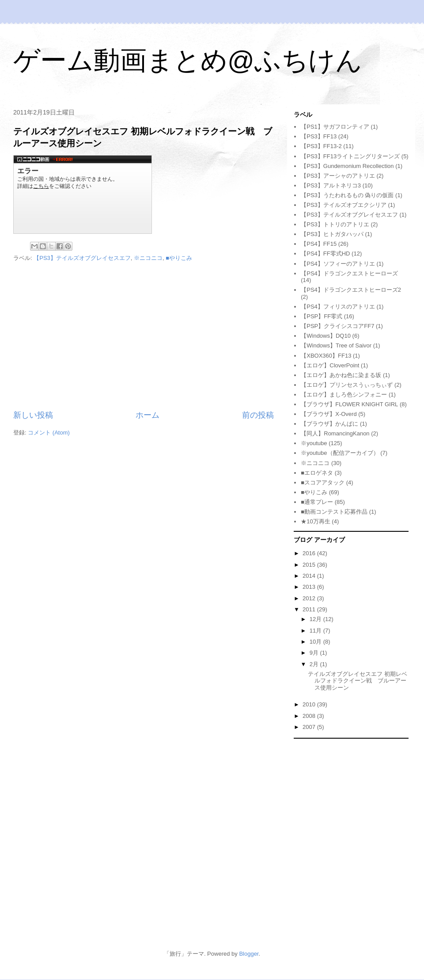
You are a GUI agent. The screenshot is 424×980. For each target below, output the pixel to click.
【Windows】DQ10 (326, 336)
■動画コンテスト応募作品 (334, 512)
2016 (310, 553)
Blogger (249, 954)
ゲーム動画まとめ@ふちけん (188, 60)
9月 (315, 653)
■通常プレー (317, 502)
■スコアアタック (323, 482)
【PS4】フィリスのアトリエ (338, 307)
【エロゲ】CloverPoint (330, 365)
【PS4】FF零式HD (325, 254)
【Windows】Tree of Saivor (336, 345)
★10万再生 (315, 521)
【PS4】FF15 (319, 244)
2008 (310, 716)
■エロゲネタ (317, 473)
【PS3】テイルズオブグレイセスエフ (82, 258)
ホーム (148, 415)
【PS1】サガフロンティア (335, 127)
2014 (310, 576)
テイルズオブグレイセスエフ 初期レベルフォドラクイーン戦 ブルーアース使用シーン (358, 681)
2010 (310, 704)
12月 (316, 619)
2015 (310, 565)
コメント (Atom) (49, 433)
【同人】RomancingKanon (335, 433)
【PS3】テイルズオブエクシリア (344, 205)
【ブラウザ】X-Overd (329, 414)
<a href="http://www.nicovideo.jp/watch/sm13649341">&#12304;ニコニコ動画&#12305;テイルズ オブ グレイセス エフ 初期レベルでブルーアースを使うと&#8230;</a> (83, 194)
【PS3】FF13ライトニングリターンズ (350, 156)
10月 (316, 642)
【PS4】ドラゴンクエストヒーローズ (349, 273)
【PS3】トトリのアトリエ (335, 224)
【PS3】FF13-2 (321, 146)
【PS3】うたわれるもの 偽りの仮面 (347, 195)
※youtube (314, 443)
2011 (310, 609)
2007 (310, 727)
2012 (310, 598)
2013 (310, 587)
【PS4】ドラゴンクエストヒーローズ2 (351, 290)
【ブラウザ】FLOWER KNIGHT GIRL (349, 404)
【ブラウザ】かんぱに (329, 424)
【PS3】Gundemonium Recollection (347, 166)
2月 (315, 664)
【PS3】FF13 (319, 136)
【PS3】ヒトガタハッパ (332, 234)
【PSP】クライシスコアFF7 (337, 326)
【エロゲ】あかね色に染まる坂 (341, 375)
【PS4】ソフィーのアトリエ (338, 264)
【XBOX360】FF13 (326, 356)
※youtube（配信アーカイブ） (340, 453)
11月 (316, 631)
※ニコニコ (148, 258)
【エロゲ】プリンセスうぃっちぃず (347, 385)
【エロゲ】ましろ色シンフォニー (344, 395)
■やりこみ (179, 258)
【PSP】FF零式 (322, 316)
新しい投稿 (33, 415)
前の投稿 (258, 415)
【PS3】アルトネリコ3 (331, 185)
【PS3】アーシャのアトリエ (338, 176)
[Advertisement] (144, 336)
